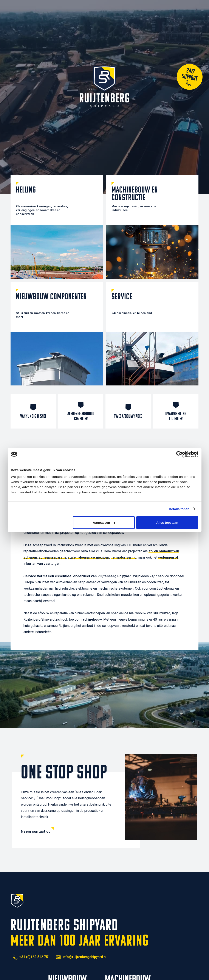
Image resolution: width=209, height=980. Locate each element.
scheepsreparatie (52, 557)
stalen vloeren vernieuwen (88, 557)
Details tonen (179, 509)
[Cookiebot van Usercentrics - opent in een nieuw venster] (179, 454)
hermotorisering (124, 557)
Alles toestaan (167, 523)
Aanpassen (104, 523)
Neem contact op (36, 831)
